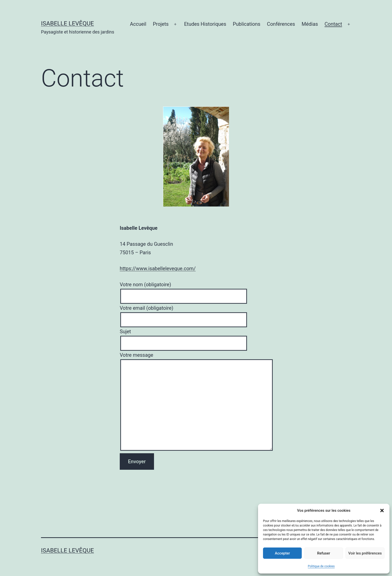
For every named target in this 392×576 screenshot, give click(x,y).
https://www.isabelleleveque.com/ (158, 268)
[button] (382, 510)
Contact (333, 24)
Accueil (138, 24)
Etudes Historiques (205, 24)
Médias (310, 24)
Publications (246, 24)
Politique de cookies (321, 566)
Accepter (282, 553)
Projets (161, 24)
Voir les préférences (365, 553)
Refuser (323, 553)
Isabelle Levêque (67, 23)
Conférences (281, 24)
